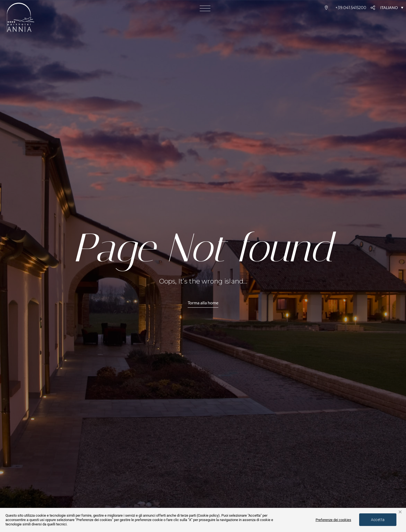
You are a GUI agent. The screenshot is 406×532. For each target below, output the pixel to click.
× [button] (400, 512)
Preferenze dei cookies (328, 520)
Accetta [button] (376, 519)
